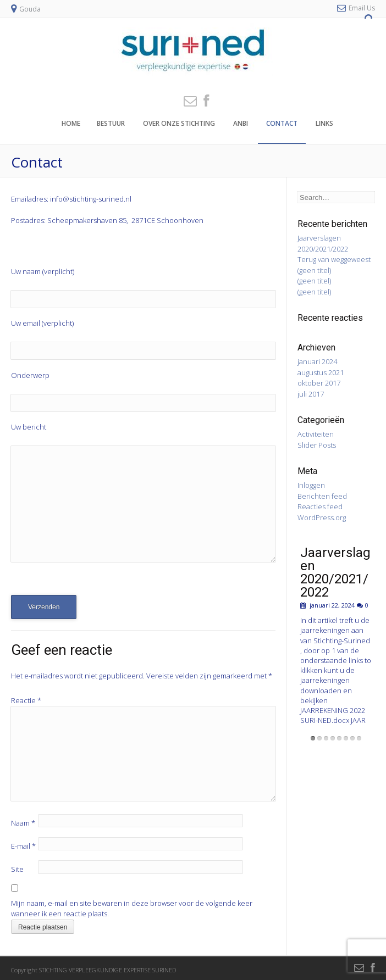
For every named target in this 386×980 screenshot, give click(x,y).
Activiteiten (316, 434)
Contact (282, 123)
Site (17, 869)
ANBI (241, 123)
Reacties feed (320, 506)
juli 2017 (311, 394)
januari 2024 (317, 361)
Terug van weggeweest (334, 259)
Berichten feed (322, 496)
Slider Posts (317, 445)
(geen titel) (314, 270)
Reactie (26, 700)
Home (71, 123)
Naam (23, 823)
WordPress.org (322, 517)
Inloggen (311, 485)
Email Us (362, 8)
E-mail (23, 846)
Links (324, 123)
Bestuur (111, 123)
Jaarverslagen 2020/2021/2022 (323, 243)
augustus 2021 (321, 372)
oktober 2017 (319, 383)
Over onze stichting (179, 123)
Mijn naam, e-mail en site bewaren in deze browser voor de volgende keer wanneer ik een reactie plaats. (132, 909)
